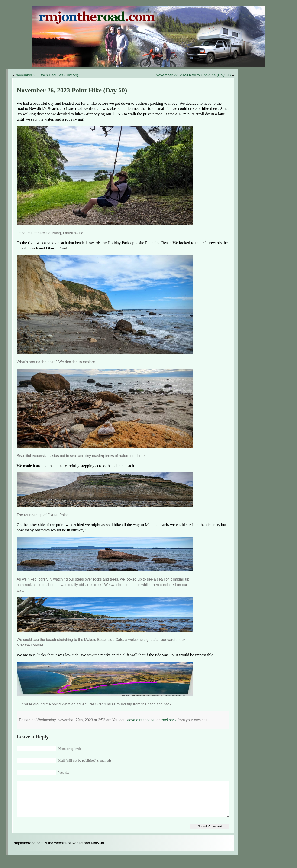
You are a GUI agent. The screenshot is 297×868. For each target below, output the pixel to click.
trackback (169, 720)
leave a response (140, 720)
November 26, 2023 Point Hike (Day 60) (72, 90)
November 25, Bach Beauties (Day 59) (47, 75)
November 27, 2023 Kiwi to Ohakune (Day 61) (193, 75)
